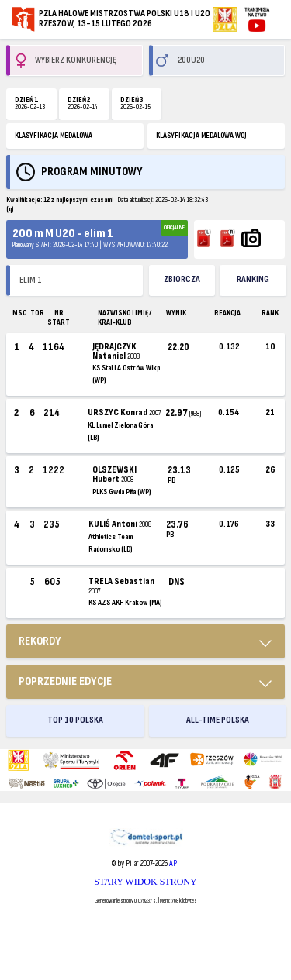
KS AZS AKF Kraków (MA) (125, 603)
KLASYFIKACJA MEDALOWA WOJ (201, 136)
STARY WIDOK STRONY (145, 882)
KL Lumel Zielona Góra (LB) (120, 432)
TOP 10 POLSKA (75, 720)
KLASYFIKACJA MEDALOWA (54, 136)
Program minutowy (92, 172)
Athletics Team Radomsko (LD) (111, 543)
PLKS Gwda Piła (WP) (121, 492)
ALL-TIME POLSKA (218, 720)
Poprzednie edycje (65, 681)
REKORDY (40, 641)
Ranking (253, 279)
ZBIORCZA (182, 279)
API (174, 863)
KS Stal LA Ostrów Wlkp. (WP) (127, 374)
